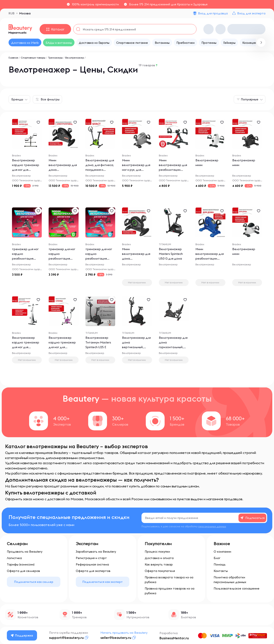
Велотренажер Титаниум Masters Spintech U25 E (98, 343)
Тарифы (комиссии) (21, 564)
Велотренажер (75, 58)
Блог (217, 558)
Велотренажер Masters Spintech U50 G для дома (171, 254)
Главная (13, 58)
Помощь (220, 564)
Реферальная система (92, 564)
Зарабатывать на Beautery (96, 552)
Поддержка (22, 635)
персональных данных (212, 526)
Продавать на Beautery (25, 552)
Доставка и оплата (159, 558)
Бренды (17, 99)
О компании (222, 552)
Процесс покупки (157, 552)
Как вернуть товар (159, 564)
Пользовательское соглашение (237, 588)
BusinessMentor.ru (174, 638)
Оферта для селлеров (23, 571)
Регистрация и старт (91, 558)
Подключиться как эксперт (103, 582)
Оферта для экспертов (93, 571)
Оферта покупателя (160, 571)
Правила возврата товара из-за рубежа (169, 580)
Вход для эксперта (251, 13)
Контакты (221, 571)
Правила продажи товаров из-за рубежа (170, 591)
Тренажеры (55, 58)
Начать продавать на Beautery (124, 633)
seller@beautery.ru (116, 638)
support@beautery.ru (66, 638)
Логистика (14, 558)
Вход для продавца (213, 13)
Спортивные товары (33, 58)
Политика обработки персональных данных (230, 580)
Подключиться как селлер (34, 582)
